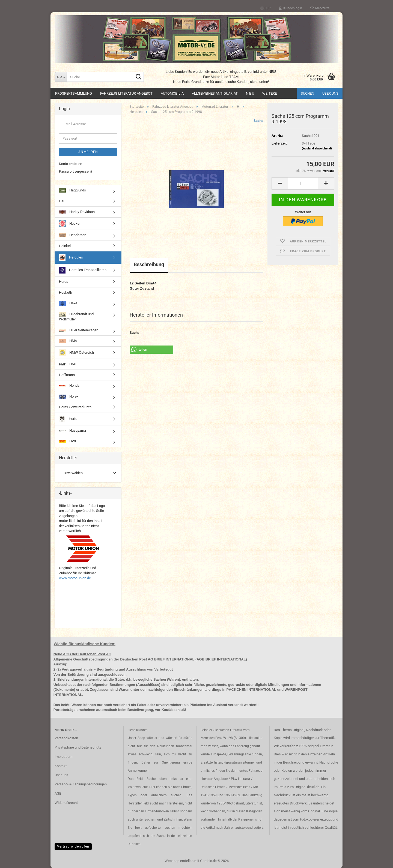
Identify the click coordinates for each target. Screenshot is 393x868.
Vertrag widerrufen (73, 846)
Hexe (68, 304)
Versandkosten (66, 738)
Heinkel (65, 246)
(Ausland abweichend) (317, 148)
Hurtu (68, 419)
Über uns (330, 93)
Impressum (63, 757)
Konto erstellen (71, 164)
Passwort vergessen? (76, 171)
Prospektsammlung (74, 93)
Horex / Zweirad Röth (75, 407)
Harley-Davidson (77, 212)
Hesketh (65, 292)
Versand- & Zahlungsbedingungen (81, 784)
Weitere (270, 93)
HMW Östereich (76, 353)
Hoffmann (67, 375)
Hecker (70, 224)
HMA (68, 341)
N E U (250, 93)
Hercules (71, 258)
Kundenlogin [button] (290, 8)
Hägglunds (72, 190)
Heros (64, 282)
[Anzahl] (303, 183)
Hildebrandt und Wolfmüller (76, 317)
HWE (68, 441)
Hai (62, 201)
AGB (58, 793)
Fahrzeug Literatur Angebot (126, 93)
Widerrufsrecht (66, 803)
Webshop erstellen (179, 861)
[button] (265, 8)
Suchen (307, 93)
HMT (68, 364)
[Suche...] (61, 77)
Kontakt (61, 766)
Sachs (258, 121)
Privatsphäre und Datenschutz (78, 747)
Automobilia (172, 93)
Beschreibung (149, 264)
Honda (69, 385)
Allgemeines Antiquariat (215, 93)
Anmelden (88, 152)
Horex (69, 397)
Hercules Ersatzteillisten (83, 270)
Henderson (73, 235)
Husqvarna (72, 430)
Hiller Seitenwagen (79, 330)
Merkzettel (320, 8)
